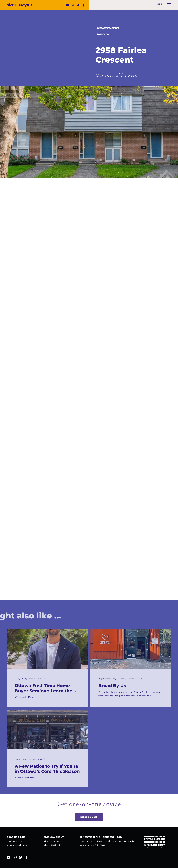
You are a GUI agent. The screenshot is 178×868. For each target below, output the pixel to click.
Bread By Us (112, 686)
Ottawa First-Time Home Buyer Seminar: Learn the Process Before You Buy (43, 688)
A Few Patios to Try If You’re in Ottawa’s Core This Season (47, 769)
